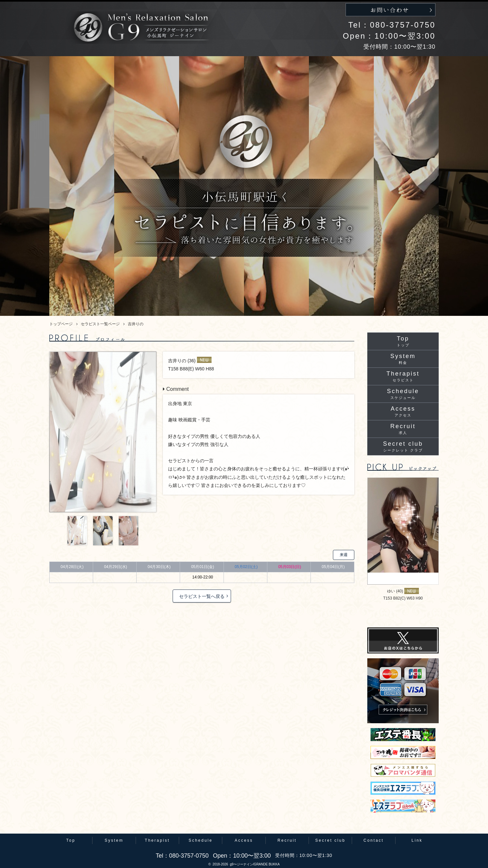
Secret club (403, 446)
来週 (344, 555)
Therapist (403, 376)
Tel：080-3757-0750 (392, 25)
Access (403, 411)
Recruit (403, 429)
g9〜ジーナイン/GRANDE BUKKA (255, 864)
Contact (373, 840)
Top (403, 341)
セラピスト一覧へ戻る (202, 596)
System (403, 359)
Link (417, 840)
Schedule (403, 394)
